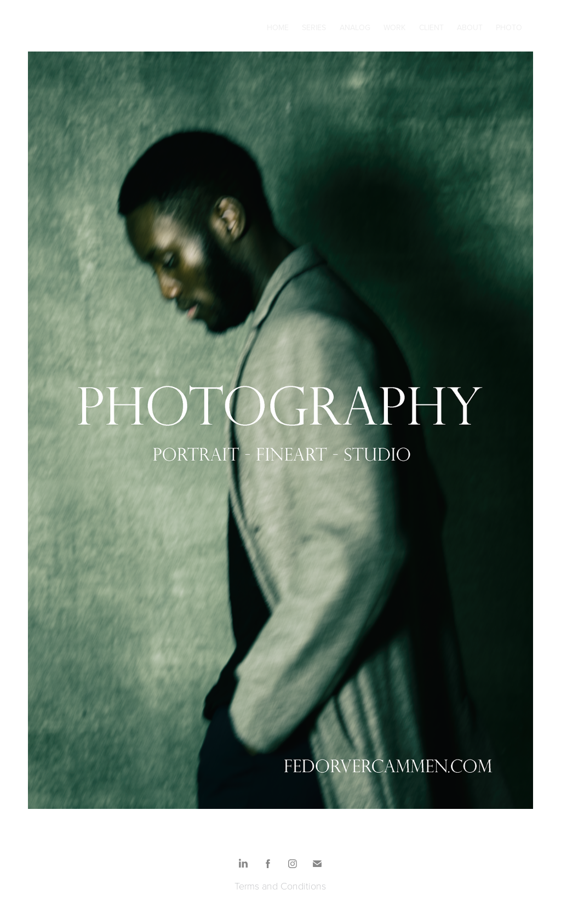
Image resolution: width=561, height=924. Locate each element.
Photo (509, 27)
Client (431, 27)
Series (314, 27)
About (470, 27)
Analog (355, 27)
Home (278, 27)
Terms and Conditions (280, 886)
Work (394, 27)
